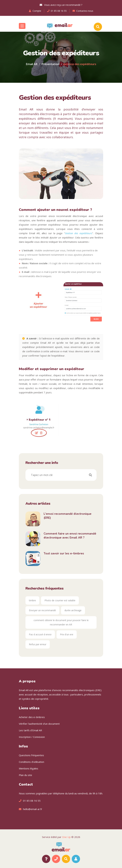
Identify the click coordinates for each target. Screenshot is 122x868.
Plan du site (25, 775)
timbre (32, 600)
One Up (66, 837)
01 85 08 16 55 (59, 11)
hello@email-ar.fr (33, 809)
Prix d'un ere (67, 634)
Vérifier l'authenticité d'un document (39, 724)
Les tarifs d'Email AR (30, 730)
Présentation (50, 64)
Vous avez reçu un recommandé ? (61, 5)
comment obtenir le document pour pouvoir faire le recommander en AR (61, 622)
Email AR (32, 64)
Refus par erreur (38, 644)
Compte (37, 11)
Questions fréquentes (31, 755)
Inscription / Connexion (32, 737)
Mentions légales (29, 768)
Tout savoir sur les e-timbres (64, 553)
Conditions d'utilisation (31, 762)
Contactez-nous (85, 11)
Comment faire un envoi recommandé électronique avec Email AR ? (70, 536)
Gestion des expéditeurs (79, 233)
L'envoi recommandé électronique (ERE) (68, 516)
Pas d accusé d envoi (40, 634)
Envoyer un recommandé (42, 610)
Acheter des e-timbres (32, 717)
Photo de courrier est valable (60, 600)
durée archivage (73, 610)
